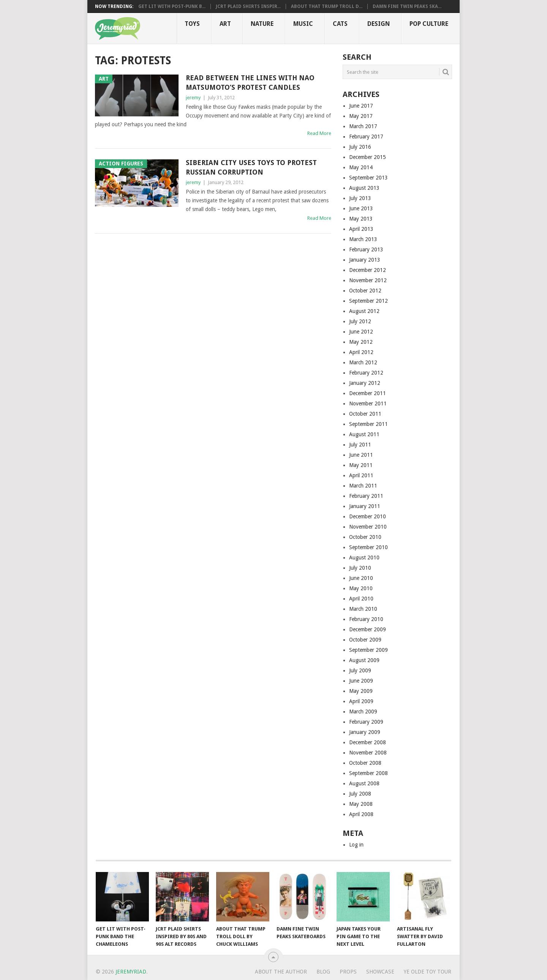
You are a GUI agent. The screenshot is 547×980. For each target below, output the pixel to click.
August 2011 (364, 434)
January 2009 (365, 732)
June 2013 (361, 208)
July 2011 (360, 445)
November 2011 (368, 403)
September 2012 (368, 301)
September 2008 (368, 773)
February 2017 (366, 137)
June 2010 (361, 578)
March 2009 (363, 712)
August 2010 (364, 558)
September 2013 (368, 178)
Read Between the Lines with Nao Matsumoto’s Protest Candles (250, 83)
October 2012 (365, 291)
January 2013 (365, 260)
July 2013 (360, 198)
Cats (340, 24)
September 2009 (368, 650)
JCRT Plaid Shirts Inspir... (248, 6)
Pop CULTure (429, 24)
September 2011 (368, 424)
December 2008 (368, 742)
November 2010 (368, 527)
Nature (262, 24)
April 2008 (361, 814)
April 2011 (361, 475)
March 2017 (363, 126)
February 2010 (366, 619)
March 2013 (363, 239)
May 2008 (361, 804)
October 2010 (365, 537)
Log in (356, 845)
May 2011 (361, 465)
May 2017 (361, 116)
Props (348, 972)
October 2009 (365, 640)
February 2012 (366, 373)
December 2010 (368, 516)
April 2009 (361, 701)
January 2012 (365, 383)
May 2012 (361, 342)
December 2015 (368, 157)
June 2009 (361, 681)
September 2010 (368, 547)
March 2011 (363, 486)
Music (303, 24)
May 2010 (361, 588)
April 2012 (361, 352)
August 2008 (364, 783)
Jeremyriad (131, 972)
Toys (192, 24)
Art (225, 24)
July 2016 (360, 147)
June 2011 (361, 455)
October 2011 (365, 414)
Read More (319, 133)
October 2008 (365, 763)
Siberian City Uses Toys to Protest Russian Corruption (251, 167)
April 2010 (361, 599)
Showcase (380, 972)
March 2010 (363, 609)
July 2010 (360, 568)
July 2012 (360, 321)
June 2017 (361, 106)
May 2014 (361, 167)
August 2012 (364, 311)
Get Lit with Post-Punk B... (172, 6)
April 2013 (361, 229)
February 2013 (366, 249)
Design (379, 24)
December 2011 (368, 393)
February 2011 (366, 496)
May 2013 (361, 219)
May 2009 (361, 691)
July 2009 (360, 670)
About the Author (281, 972)
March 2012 (363, 362)
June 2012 (361, 332)
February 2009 (366, 722)
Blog (323, 972)
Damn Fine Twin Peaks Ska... (407, 6)
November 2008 (368, 753)
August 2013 (364, 188)
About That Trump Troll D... (327, 6)
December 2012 (368, 270)
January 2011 (365, 506)
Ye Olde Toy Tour (428, 972)
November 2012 (368, 280)
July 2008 (360, 794)
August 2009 (364, 660)
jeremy (193, 98)
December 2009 (368, 629)
